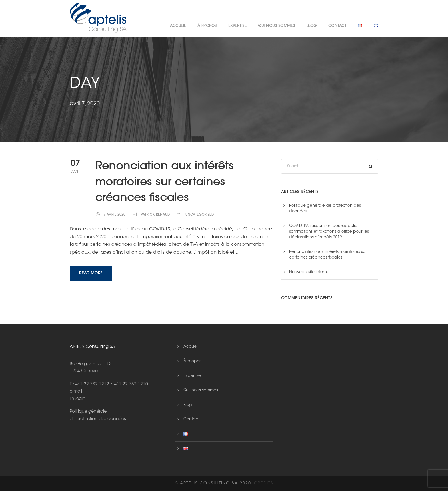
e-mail (76, 392)
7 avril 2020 (115, 215)
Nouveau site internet (310, 272)
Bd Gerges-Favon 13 (91, 364)
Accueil (178, 26)
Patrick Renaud (155, 215)
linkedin (78, 399)
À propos (207, 26)
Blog (312, 26)
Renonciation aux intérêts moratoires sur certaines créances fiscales (165, 183)
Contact (337, 26)
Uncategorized (200, 215)
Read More (91, 273)
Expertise (238, 26)
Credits (264, 484)
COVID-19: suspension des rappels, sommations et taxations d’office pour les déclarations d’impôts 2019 (329, 232)
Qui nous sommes (277, 26)
